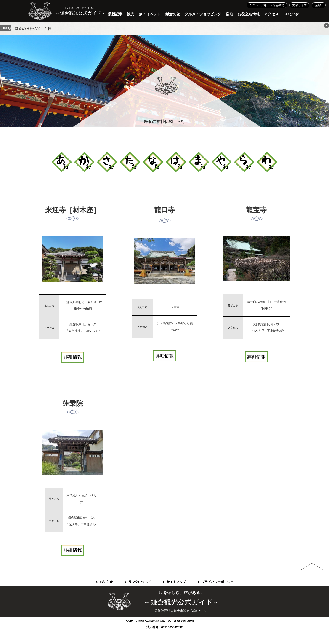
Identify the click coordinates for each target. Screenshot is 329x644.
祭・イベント (150, 14)
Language (291, 14)
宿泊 (229, 14)
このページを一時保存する (267, 5)
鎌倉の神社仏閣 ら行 (33, 29)
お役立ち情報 (249, 14)
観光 (131, 14)
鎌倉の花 (173, 14)
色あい (319, 5)
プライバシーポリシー (218, 582)
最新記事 (115, 14)
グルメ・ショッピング (203, 14)
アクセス (271, 14)
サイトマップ (176, 582)
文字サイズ (299, 5)
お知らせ (106, 582)
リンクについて (140, 582)
